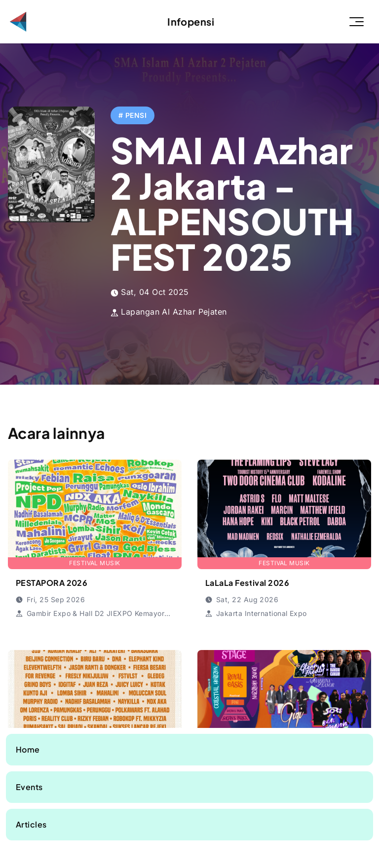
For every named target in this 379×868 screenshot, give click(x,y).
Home (28, 749)
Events (29, 787)
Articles (31, 824)
